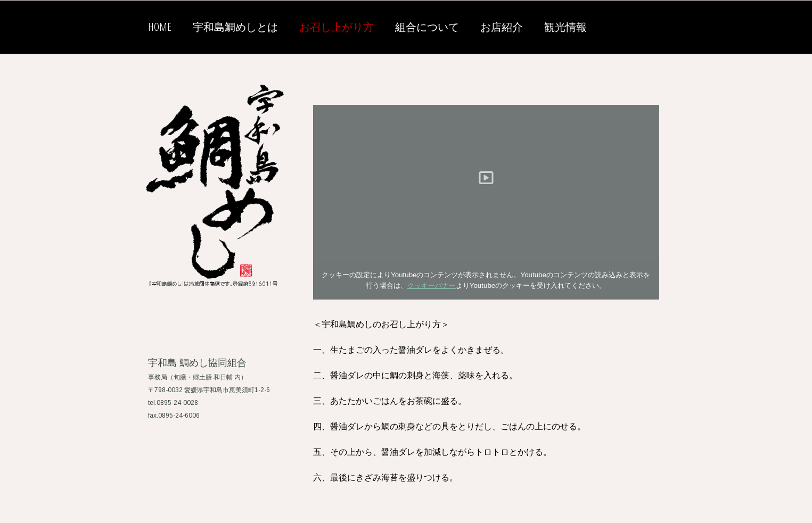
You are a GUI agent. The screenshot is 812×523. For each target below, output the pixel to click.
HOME (160, 27)
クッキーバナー (432, 285)
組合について (427, 27)
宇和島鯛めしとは (235, 27)
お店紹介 (502, 27)
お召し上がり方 (337, 27)
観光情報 (565, 27)
